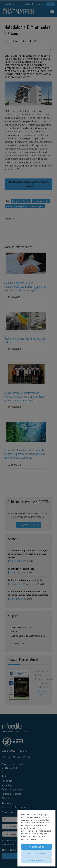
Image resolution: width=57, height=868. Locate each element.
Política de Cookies (37, 853)
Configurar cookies (36, 860)
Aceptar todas (36, 847)
